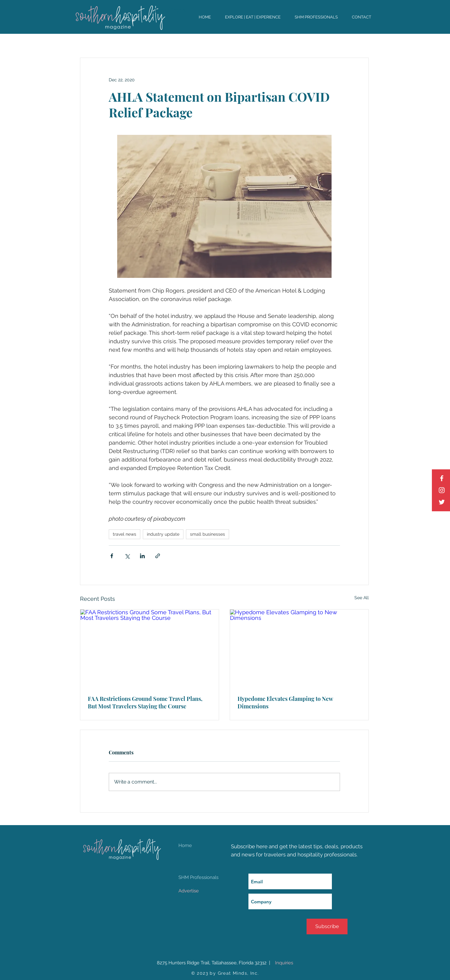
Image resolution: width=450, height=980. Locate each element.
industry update (163, 534)
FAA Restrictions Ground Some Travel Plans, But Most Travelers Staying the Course (145, 702)
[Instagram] (442, 490)
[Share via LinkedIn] (142, 556)
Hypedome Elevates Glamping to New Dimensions (285, 702)
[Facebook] (442, 478)
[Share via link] (158, 556)
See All (362, 598)
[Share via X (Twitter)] (127, 556)
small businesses (207, 534)
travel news (125, 534)
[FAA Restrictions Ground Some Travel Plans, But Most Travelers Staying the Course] (150, 648)
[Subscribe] (327, 926)
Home (185, 845)
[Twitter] (442, 502)
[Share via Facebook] (112, 556)
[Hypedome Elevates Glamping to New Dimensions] (299, 648)
